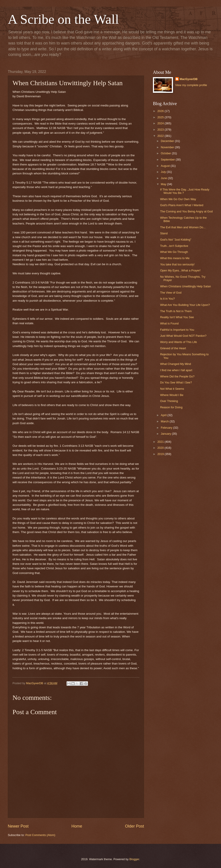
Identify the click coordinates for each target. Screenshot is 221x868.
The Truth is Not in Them (176, 311)
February (167, 428)
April (164, 415)
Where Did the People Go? (177, 376)
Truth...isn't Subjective (174, 246)
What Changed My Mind (175, 364)
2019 (161, 454)
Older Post (134, 826)
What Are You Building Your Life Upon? (185, 305)
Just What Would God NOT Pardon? (183, 336)
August (166, 166)
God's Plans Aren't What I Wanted (182, 205)
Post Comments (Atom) (40, 835)
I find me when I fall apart (176, 370)
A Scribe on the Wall (63, 19)
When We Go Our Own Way (178, 199)
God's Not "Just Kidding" (176, 240)
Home (77, 826)
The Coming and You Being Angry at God (186, 211)
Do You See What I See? (176, 382)
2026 (161, 111)
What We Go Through (174, 252)
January (166, 434)
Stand (164, 233)
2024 (161, 123)
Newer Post (18, 826)
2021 (161, 442)
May (164, 184)
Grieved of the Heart (173, 348)
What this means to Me (175, 258)
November (168, 147)
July (164, 172)
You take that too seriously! (177, 264)
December (168, 141)
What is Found (169, 323)
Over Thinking (169, 401)
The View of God (171, 293)
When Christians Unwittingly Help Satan (186, 286)
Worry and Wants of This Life (178, 342)
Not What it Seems (172, 389)
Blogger (134, 859)
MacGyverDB (189, 79)
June (164, 178)
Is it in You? (167, 299)
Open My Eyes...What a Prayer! (180, 270)
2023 (161, 130)
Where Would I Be (172, 395)
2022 (161, 136)
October (166, 153)
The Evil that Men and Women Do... (183, 227)
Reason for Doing (171, 407)
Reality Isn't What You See (177, 317)
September (168, 160)
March (165, 421)
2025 (161, 117)
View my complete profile (191, 85)
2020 (161, 448)
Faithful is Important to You (177, 330)
